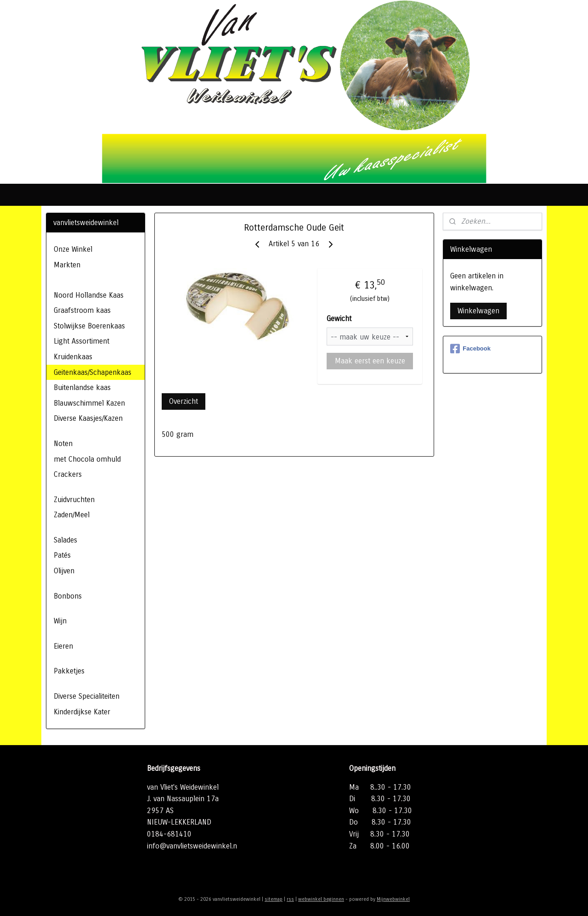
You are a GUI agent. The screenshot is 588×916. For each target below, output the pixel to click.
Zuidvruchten (74, 500)
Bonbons (68, 596)
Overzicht (184, 401)
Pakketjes (69, 671)
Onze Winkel (73, 249)
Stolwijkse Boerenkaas (89, 326)
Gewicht (339, 319)
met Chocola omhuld (87, 459)
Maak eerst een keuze (370, 361)
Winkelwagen (478, 311)
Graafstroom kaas (82, 310)
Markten (67, 265)
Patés (62, 555)
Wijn (60, 621)
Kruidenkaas (73, 357)
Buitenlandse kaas (82, 387)
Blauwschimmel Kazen (89, 403)
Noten (63, 444)
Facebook (470, 349)
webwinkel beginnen (321, 899)
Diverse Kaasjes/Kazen (88, 418)
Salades (65, 540)
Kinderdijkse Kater (82, 712)
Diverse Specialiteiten (87, 696)
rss (290, 899)
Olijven (64, 571)
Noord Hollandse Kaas (89, 295)
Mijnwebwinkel (393, 899)
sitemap (274, 899)
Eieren (63, 646)
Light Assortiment (82, 341)
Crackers (68, 474)
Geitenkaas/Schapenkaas (93, 372)
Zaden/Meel (72, 515)
